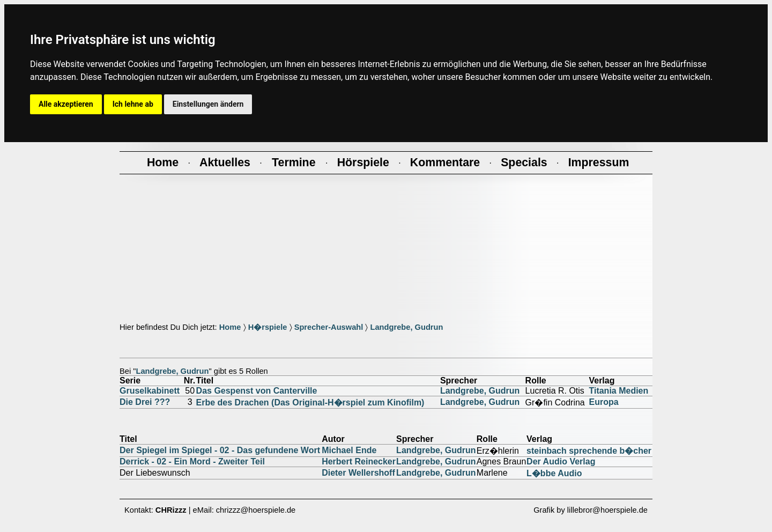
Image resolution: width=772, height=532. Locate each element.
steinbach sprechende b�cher (589, 451)
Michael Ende (349, 450)
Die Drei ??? (145, 402)
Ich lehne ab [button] (133, 104)
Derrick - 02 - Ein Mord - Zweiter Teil (192, 461)
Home (230, 327)
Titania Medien (618, 391)
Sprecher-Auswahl (329, 327)
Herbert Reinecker (359, 461)
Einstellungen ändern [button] (208, 104)
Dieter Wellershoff (358, 473)
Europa (603, 402)
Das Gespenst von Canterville (257, 391)
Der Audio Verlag (561, 461)
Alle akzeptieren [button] (66, 104)
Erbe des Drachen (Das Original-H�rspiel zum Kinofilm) (310, 402)
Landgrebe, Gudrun (406, 327)
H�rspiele (268, 327)
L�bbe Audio (554, 473)
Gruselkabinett (150, 391)
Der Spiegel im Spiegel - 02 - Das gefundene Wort (220, 450)
